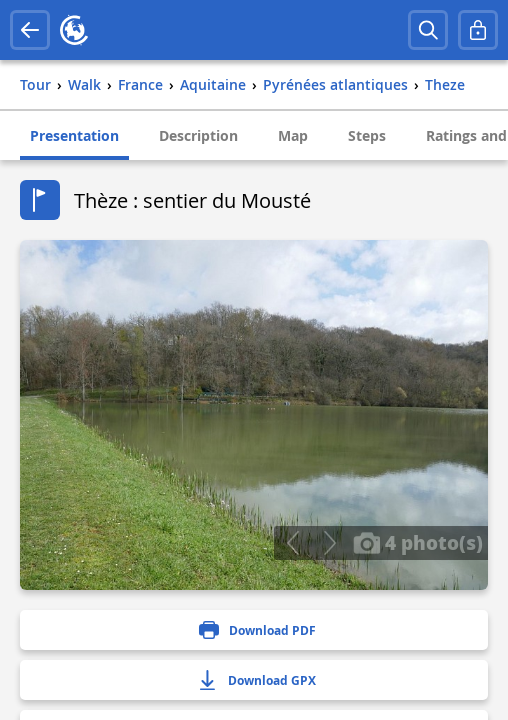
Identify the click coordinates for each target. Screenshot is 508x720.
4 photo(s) (418, 542)
